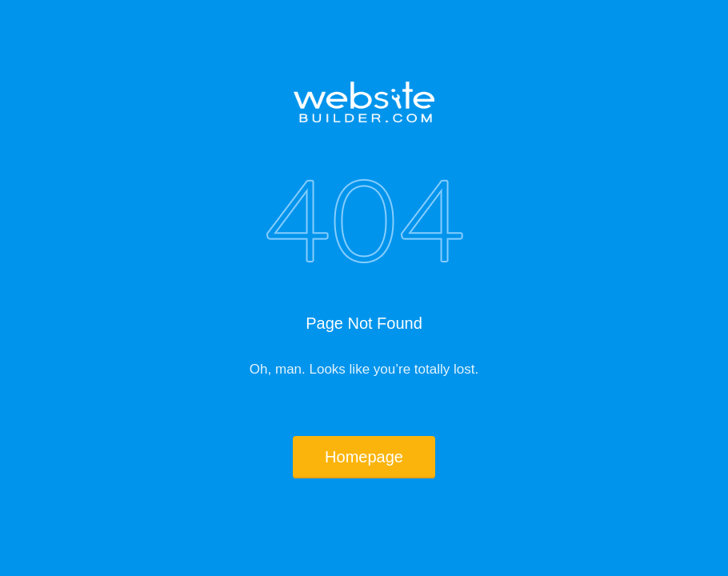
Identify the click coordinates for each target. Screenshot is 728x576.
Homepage (364, 457)
